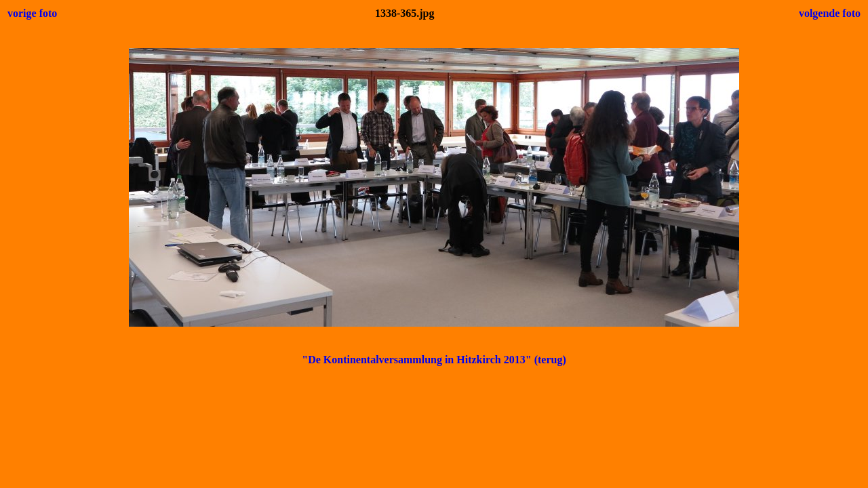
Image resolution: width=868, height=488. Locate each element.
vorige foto (32, 13)
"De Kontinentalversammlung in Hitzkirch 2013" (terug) (434, 360)
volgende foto (830, 13)
